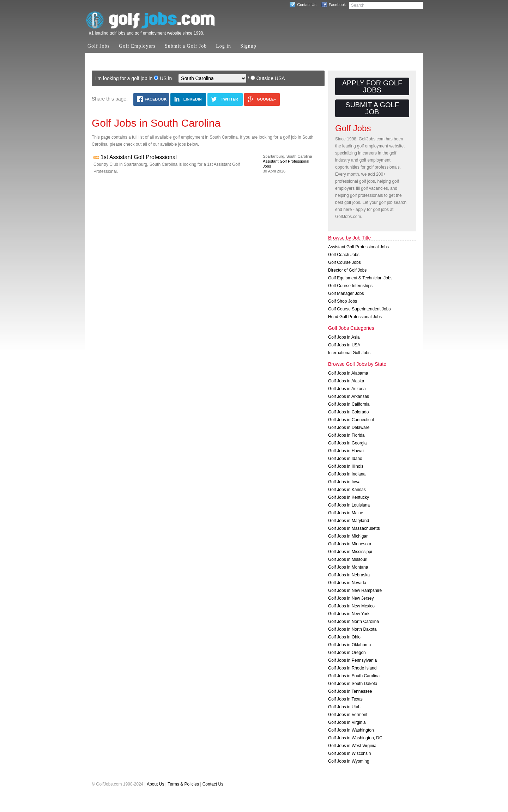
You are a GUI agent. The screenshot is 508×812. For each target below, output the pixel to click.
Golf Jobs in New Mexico (351, 606)
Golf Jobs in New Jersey (351, 598)
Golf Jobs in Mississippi (350, 552)
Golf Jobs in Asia (344, 337)
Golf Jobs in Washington (351, 730)
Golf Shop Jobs (343, 301)
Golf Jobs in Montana (348, 567)
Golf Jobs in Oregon (347, 653)
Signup (248, 46)
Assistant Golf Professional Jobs (358, 247)
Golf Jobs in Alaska (346, 381)
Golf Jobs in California (349, 404)
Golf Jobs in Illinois (346, 466)
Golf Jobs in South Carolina (354, 676)
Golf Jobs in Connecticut (351, 420)
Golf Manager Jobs (346, 293)
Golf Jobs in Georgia (347, 443)
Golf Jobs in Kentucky (349, 497)
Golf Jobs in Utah (344, 707)
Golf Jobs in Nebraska (349, 575)
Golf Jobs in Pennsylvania (352, 660)
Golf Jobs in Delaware (349, 428)
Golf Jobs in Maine (346, 513)
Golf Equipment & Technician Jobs (360, 278)
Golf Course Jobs (344, 262)
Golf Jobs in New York (349, 614)
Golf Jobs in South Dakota (353, 684)
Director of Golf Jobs (347, 270)
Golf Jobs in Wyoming (349, 761)
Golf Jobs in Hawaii (346, 451)
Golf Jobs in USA (344, 345)
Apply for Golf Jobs (372, 86)
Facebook (337, 5)
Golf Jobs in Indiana (347, 474)
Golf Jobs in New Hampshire (355, 590)
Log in (223, 46)
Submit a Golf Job (186, 46)
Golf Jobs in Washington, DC (355, 738)
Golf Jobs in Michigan (348, 536)
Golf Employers (137, 46)
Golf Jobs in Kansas (347, 490)
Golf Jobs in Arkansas (349, 396)
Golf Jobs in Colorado (348, 412)
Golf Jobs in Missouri (348, 559)
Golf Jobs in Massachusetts (354, 528)
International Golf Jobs (349, 353)
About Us (155, 784)
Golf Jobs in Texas (345, 699)
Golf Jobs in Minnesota (350, 544)
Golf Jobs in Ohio (344, 637)
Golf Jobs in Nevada (347, 583)
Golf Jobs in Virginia (347, 722)
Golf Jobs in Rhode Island (352, 668)
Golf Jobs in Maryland (349, 521)
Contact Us (307, 5)
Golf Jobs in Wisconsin (349, 753)
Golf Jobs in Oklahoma (349, 645)
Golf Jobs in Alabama (348, 373)
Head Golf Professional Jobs (355, 317)
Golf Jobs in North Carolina (353, 622)
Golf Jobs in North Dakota (352, 629)
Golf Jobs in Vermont (348, 715)
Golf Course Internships (350, 286)
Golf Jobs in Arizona (347, 389)
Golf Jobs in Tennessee (350, 691)
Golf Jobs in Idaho (345, 459)
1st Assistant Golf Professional (139, 157)
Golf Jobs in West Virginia (352, 746)
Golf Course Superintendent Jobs (359, 309)
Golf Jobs (99, 46)
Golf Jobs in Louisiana (349, 505)
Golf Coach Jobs (344, 255)
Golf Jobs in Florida (346, 435)
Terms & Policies (183, 784)
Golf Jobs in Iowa (344, 482)
